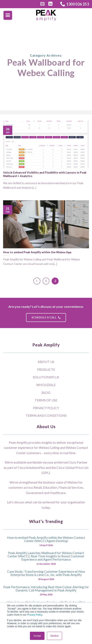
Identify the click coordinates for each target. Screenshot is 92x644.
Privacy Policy (35, 615)
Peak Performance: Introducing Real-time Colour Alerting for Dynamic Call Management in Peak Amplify (46, 588)
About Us (46, 362)
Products (46, 369)
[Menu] (8, 15)
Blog (46, 393)
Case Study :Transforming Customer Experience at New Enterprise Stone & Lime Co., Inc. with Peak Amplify (46, 573)
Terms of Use (46, 400)
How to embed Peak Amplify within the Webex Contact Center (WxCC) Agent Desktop (46, 539)
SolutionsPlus (46, 377)
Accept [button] (37, 636)
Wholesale (46, 385)
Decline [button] (55, 636)
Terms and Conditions (46, 415)
